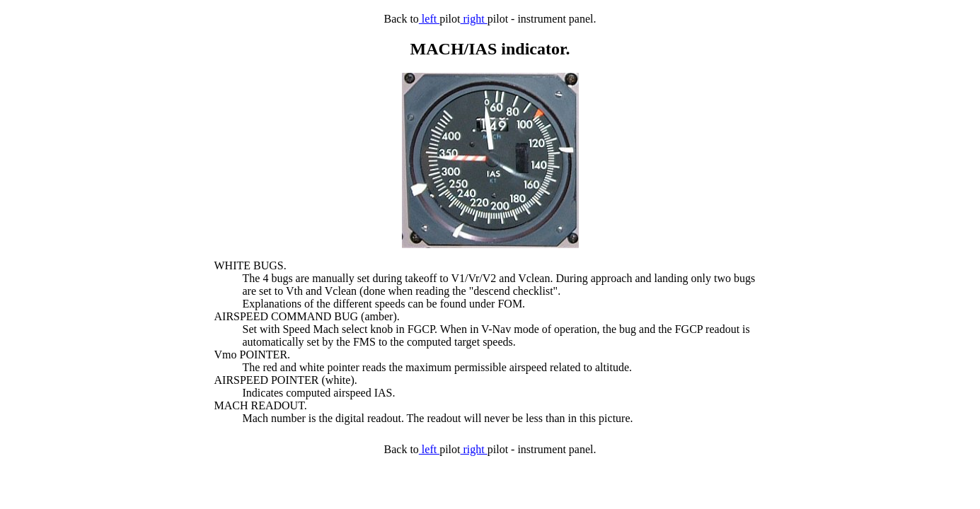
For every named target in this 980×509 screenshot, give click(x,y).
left (429, 19)
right (474, 19)
